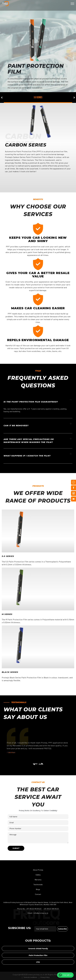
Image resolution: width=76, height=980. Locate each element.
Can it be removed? (38, 425)
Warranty (38, 880)
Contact (38, 894)
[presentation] (35, 764)
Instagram (73, 493)
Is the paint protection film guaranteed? (38, 401)
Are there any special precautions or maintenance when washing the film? (38, 440)
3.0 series (38, 97)
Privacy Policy (45, 977)
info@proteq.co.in (41, 913)
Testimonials (38, 884)
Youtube (73, 499)
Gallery (38, 875)
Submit (16, 848)
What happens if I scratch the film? (38, 455)
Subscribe (62, 929)
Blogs (38, 889)
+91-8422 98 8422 (51, 909)
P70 (38, 962)
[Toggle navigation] (72, 4)
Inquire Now (73, 482)
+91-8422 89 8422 (34, 909)
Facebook (73, 488)
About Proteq (38, 870)
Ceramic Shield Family (38, 949)
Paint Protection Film (38, 955)
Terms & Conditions (30, 977)
